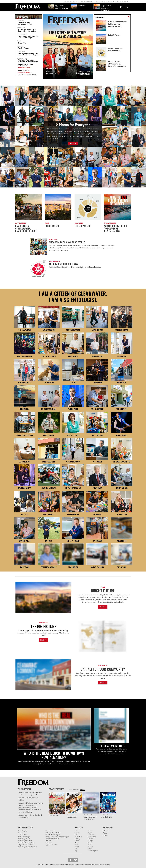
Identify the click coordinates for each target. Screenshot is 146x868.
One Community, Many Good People (25, 24)
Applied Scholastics (52, 845)
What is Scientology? (24, 837)
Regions (79, 828)
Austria (77, 831)
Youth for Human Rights (53, 835)
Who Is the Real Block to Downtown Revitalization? (28, 61)
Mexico (77, 843)
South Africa (78, 837)
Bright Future (23, 43)
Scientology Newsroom (25, 841)
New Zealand (92, 837)
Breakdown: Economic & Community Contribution (27, 30)
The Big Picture (24, 48)
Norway (90, 839)
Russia (90, 843)
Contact (106, 835)
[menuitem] (29, 24)
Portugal (90, 841)
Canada (77, 835)
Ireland (77, 847)
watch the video (25, 68)
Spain (90, 845)
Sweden (90, 847)
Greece (90, 831)
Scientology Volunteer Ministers (27, 847)
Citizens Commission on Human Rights (57, 837)
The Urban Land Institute (27, 75)
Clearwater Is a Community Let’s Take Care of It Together (29, 54)
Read (73, 144)
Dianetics (21, 833)
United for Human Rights (53, 833)
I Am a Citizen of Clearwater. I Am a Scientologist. (28, 37)
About (105, 833)
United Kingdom (93, 851)
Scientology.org (22, 831)
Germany (77, 839)
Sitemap (106, 831)
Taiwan (90, 849)
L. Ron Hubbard (22, 835)
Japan (90, 833)
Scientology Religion (24, 839)
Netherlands (92, 835)
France (77, 845)
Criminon (48, 841)
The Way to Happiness (52, 839)
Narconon (48, 843)
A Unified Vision (24, 70)
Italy (76, 851)
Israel (76, 849)
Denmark (77, 841)
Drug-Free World (50, 831)
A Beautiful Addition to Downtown (25, 65)
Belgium (77, 833)
